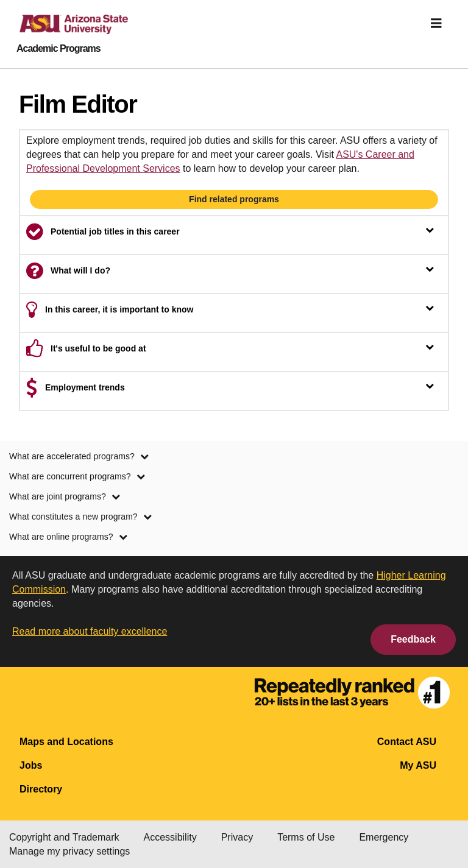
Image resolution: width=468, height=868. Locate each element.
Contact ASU (407, 742)
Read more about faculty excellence (90, 631)
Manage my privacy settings (69, 851)
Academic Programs (58, 49)
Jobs (31, 765)
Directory (41, 789)
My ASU (418, 765)
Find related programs (234, 199)
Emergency (384, 837)
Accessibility (170, 837)
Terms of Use (306, 837)
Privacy (237, 837)
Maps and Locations (66, 742)
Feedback (413, 639)
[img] (436, 23)
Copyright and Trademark (64, 837)
